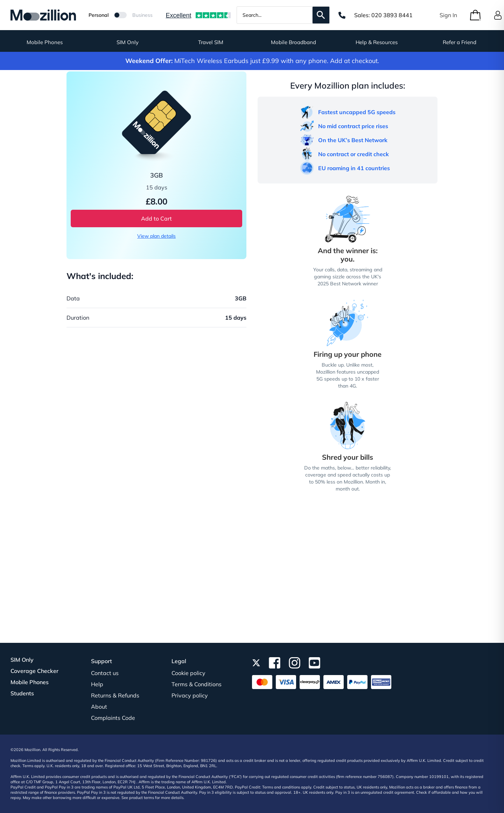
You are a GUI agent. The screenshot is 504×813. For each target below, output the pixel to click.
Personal (99, 15)
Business (142, 15)
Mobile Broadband (293, 42)
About (99, 707)
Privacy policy (190, 695)
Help (97, 684)
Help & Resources (377, 42)
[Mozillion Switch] (120, 15)
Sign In (448, 15)
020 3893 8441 (392, 15)
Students (22, 693)
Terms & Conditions (197, 684)
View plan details (156, 236)
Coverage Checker (34, 671)
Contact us (105, 673)
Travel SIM (211, 42)
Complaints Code (113, 718)
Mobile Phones (45, 42)
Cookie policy (188, 673)
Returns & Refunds (115, 695)
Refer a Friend (460, 42)
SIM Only (128, 42)
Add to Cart (156, 218)
